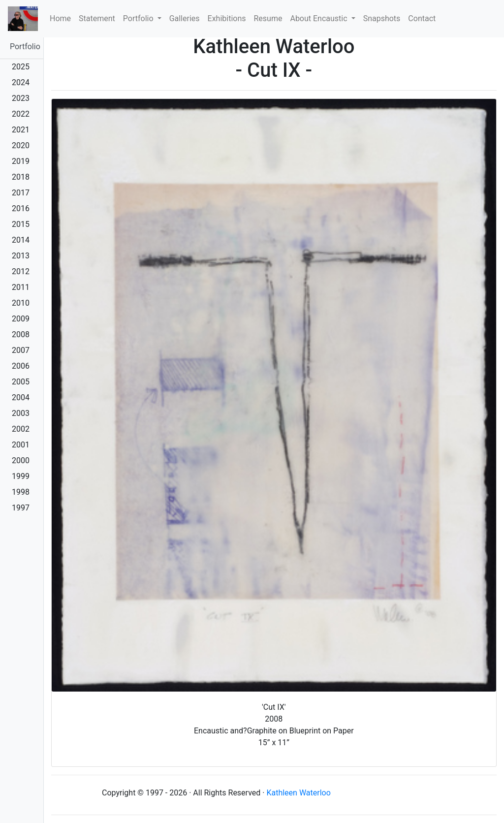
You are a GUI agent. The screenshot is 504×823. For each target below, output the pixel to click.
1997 (21, 508)
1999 (21, 476)
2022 (21, 114)
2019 (21, 161)
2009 (21, 319)
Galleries (185, 18)
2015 (21, 224)
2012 (21, 271)
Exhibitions (227, 18)
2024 (21, 82)
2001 (21, 445)
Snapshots (382, 18)
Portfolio (25, 47)
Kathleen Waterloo (298, 793)
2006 (21, 366)
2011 (21, 287)
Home (62, 18)
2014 (21, 240)
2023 (21, 98)
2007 (21, 350)
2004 (21, 397)
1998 (21, 492)
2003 (21, 413)
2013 (21, 256)
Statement (97, 18)
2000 (21, 460)
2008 (21, 334)
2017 (21, 193)
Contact (422, 18)
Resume (268, 18)
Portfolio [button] (139, 18)
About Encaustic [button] (319, 18)
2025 (21, 67)
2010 (21, 303)
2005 (21, 382)
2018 (21, 177)
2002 (21, 429)
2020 (21, 145)
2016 (21, 208)
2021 (21, 130)
